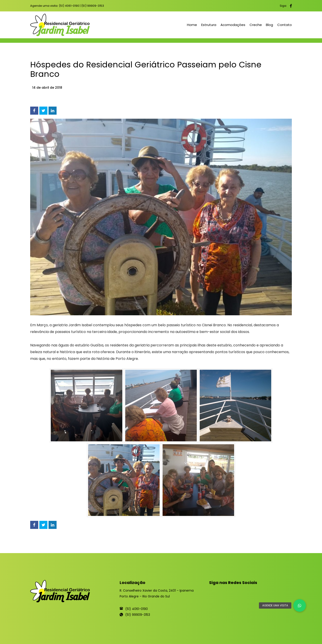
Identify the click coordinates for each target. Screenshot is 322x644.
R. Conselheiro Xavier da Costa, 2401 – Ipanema (157, 590)
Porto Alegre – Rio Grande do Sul (145, 596)
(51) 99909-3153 (93, 6)
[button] (300, 605)
